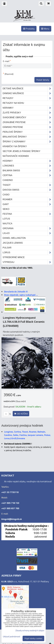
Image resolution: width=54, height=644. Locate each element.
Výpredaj (28, 262)
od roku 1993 (27, 20)
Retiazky (28, 98)
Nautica (7, 224)
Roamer (28, 200)
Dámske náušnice (28, 93)
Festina (28, 214)
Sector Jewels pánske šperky (21, 151)
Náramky (28, 108)
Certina (28, 175)
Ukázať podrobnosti (12, 637)
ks (7, 414)
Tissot (28, 185)
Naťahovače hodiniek (16, 156)
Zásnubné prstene (28, 122)
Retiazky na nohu (13, 103)
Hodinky (28, 161)
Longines (28, 166)
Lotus (6, 219)
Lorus (28, 253)
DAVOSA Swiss (28, 190)
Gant (28, 204)
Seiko (6, 209)
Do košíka (21, 414)
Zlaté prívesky (28, 113)
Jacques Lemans (28, 243)
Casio (6, 195)
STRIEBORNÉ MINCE (14, 257)
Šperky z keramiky (28, 142)
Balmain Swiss (28, 171)
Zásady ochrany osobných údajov (30, 630)
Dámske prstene (28, 127)
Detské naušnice (28, 89)
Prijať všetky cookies (33, 638)
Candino (8, 180)
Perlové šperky (28, 132)
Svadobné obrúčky (28, 118)
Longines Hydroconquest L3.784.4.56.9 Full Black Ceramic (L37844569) (24, 322)
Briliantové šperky (28, 137)
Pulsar (7, 248)
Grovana (28, 228)
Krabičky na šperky (15, 146)
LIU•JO (28, 233)
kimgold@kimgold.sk (12, 519)
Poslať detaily (43, 80)
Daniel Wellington (14, 238)
